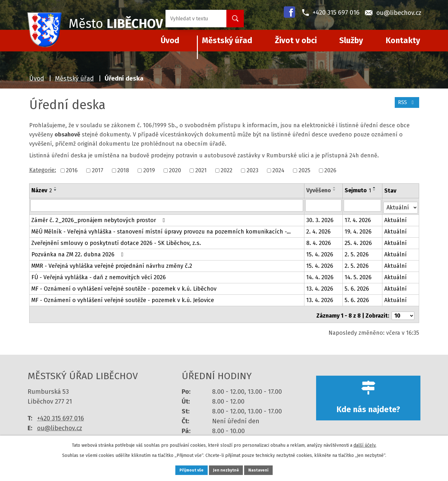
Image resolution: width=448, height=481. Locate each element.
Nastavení (265, 469)
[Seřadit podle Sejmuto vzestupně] (375, 188)
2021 (201, 170)
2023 (253, 170)
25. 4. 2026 (359, 241)
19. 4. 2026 (358, 229)
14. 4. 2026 (321, 275)
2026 (330, 170)
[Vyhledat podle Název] (167, 205)
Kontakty (403, 41)
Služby (351, 41)
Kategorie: (43, 170)
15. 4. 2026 (320, 252)
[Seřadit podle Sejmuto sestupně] (375, 190)
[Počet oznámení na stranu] (403, 311)
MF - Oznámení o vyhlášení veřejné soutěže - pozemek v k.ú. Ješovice (123, 298)
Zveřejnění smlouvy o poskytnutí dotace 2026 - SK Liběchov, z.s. (116, 241)
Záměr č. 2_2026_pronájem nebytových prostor (100, 218)
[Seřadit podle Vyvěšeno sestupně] (335, 190)
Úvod (37, 78)
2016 (72, 170)
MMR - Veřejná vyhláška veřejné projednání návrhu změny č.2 (112, 264)
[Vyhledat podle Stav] (401, 205)
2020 (175, 170)
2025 (305, 170)
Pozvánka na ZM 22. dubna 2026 (79, 252)
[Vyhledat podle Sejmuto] (363, 205)
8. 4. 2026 (319, 241)
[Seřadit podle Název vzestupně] (55, 188)
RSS (405, 106)
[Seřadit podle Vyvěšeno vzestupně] (335, 188)
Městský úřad (227, 41)
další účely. (365, 444)
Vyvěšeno (319, 190)
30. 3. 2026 (321, 218)
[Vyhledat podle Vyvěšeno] (324, 205)
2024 (278, 170)
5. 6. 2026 (357, 287)
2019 (149, 170)
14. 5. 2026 (358, 275)
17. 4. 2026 (358, 218)
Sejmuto (358, 190)
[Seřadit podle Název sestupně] (55, 190)
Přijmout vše (186, 469)
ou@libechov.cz (60, 423)
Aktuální (396, 218)
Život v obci (296, 41)
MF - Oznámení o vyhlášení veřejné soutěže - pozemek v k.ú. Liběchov (124, 287)
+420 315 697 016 (61, 413)
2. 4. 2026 (319, 229)
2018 (123, 170)
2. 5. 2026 (357, 252)
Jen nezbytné (227, 469)
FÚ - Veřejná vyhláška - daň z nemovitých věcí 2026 (99, 275)
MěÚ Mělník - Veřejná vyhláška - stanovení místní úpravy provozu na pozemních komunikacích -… (161, 229)
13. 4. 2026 (320, 287)
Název (42, 190)
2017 (98, 170)
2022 (227, 170)
